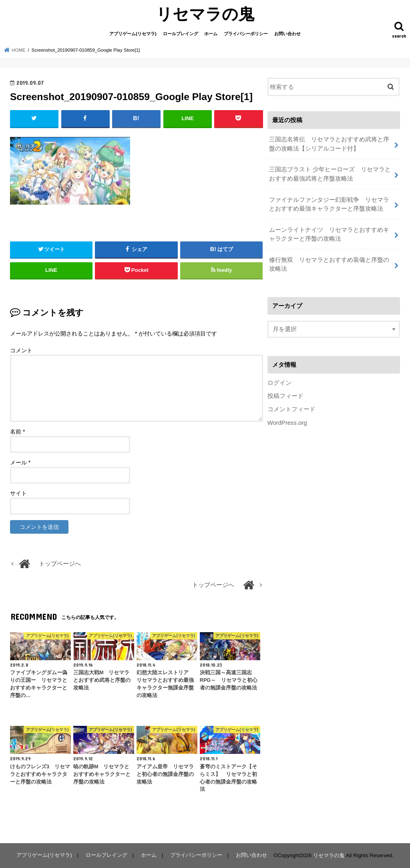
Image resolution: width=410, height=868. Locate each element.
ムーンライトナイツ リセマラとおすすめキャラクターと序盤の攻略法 (329, 234)
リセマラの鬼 (205, 13)
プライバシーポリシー (246, 34)
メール (20, 462)
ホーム (211, 34)
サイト (18, 493)
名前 (17, 432)
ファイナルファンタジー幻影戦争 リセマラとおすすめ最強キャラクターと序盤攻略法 (329, 204)
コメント (21, 350)
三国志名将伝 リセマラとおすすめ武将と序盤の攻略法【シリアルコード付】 (329, 144)
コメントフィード (291, 409)
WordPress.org (287, 423)
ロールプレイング (181, 34)
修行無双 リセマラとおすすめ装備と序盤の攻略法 (329, 264)
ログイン (279, 383)
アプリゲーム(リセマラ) (133, 34)
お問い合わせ (287, 34)
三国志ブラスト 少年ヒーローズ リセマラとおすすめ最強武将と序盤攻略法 (330, 174)
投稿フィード (285, 396)
